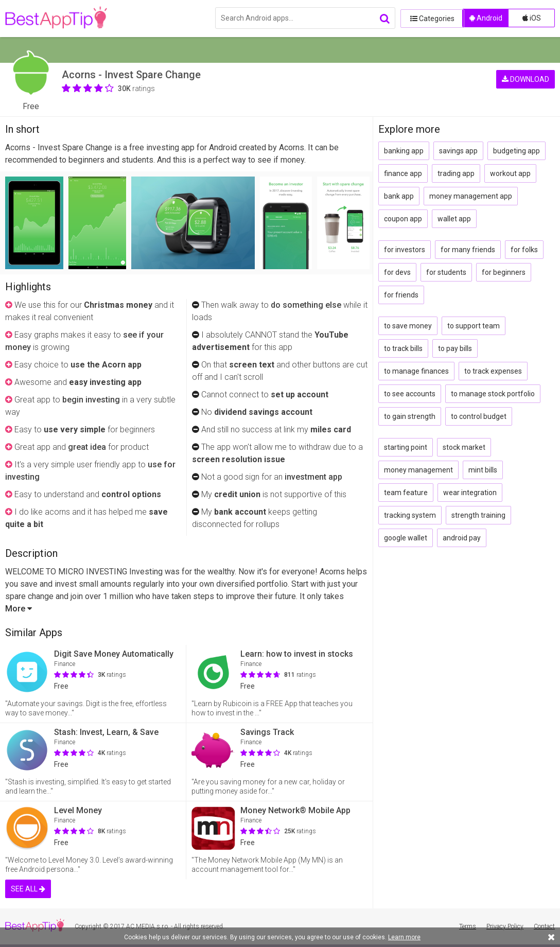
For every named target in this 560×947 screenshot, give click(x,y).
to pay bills (455, 348)
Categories (429, 18)
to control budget (479, 416)
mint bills (483, 470)
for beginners (504, 272)
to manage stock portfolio (493, 394)
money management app (471, 196)
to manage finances (416, 371)
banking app (404, 151)
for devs (397, 272)
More (19, 609)
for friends (401, 295)
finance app (403, 173)
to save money (408, 326)
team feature (406, 493)
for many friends (468, 250)
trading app (456, 173)
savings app (458, 151)
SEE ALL (28, 889)
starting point (406, 447)
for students (446, 272)
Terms (468, 926)
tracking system (410, 515)
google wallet (406, 538)
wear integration (470, 493)
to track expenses (493, 371)
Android (486, 18)
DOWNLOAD (526, 77)
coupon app (403, 219)
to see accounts (410, 394)
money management (418, 470)
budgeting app (517, 151)
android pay (462, 538)
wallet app (454, 219)
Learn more (404, 937)
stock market (464, 447)
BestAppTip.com (58, 19)
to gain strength (410, 416)
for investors (405, 250)
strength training (478, 515)
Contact (544, 926)
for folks (524, 250)
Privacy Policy (505, 926)
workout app (510, 173)
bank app (399, 196)
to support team (474, 326)
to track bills (403, 348)
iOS (532, 18)
